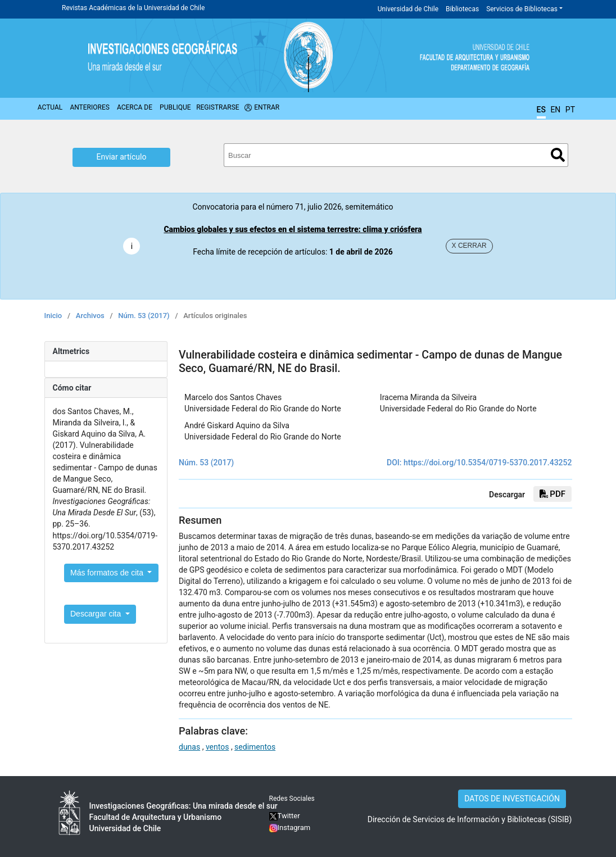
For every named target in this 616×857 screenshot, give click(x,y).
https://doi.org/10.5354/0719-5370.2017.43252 (488, 462)
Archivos (90, 316)
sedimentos (255, 747)
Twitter (285, 816)
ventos (218, 747)
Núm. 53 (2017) (144, 316)
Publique (175, 107)
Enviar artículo (122, 157)
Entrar (267, 107)
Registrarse (218, 107)
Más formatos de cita (108, 573)
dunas (189, 747)
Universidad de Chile (408, 9)
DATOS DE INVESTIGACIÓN (512, 799)
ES (541, 110)
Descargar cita (97, 614)
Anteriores (89, 107)
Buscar (558, 155)
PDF (552, 494)
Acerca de (135, 107)
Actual (50, 107)
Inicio (53, 316)
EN (555, 110)
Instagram (294, 827)
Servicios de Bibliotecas (522, 9)
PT (570, 110)
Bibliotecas (462, 9)
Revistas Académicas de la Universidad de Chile (133, 8)
